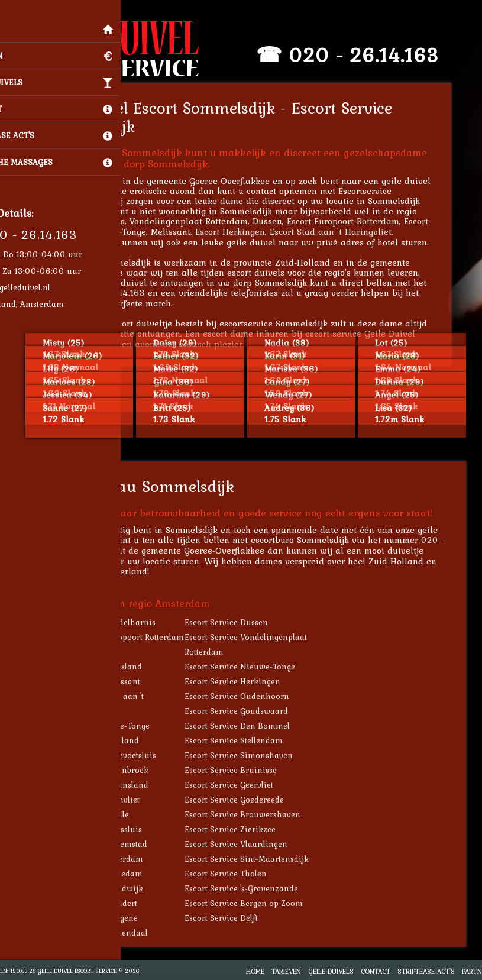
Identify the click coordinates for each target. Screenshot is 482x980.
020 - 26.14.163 (380, 55)
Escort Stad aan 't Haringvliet (347, 232)
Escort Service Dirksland (111, 667)
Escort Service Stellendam (250, 740)
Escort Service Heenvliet (110, 800)
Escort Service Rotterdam (112, 859)
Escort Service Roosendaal (114, 933)
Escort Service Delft (237, 918)
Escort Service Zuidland (110, 740)
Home (255, 971)
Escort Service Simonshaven (255, 755)
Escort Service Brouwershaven (258, 814)
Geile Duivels (331, 971)
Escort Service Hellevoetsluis (118, 755)
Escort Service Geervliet (245, 785)
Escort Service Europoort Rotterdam (132, 637)
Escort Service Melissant (110, 681)
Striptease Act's (426, 971)
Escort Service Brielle (105, 814)
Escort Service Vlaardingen (252, 844)
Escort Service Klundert (109, 903)
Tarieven (286, 971)
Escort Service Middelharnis (118, 622)
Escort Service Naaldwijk (112, 888)
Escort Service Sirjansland (114, 785)
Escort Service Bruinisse (247, 770)
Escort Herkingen (246, 232)
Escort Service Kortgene (109, 918)
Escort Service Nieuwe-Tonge (256, 667)
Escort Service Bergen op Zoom (260, 903)
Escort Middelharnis (100, 221)
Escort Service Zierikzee (246, 829)
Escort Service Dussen (242, 622)
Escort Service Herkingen (248, 681)
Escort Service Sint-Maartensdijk (263, 859)
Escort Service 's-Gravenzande (257, 888)
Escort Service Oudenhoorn (253, 696)
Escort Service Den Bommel (253, 726)
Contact (376, 971)
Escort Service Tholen (242, 874)
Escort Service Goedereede (250, 800)
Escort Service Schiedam (111, 874)
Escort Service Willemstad (114, 844)
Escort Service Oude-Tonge (115, 726)
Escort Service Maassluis (111, 829)
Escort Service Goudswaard (252, 711)
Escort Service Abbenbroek (114, 770)
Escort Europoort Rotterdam (359, 221)
